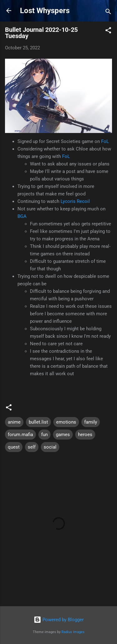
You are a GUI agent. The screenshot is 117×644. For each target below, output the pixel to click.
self (32, 447)
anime (14, 422)
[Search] (108, 13)
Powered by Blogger (59, 620)
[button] (108, 31)
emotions (66, 422)
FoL (105, 141)
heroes (85, 435)
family (91, 422)
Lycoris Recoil (75, 201)
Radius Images (73, 632)
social (50, 447)
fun (44, 435)
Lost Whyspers (45, 11)
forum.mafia (20, 435)
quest (14, 447)
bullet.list (38, 422)
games (63, 435)
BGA (22, 216)
